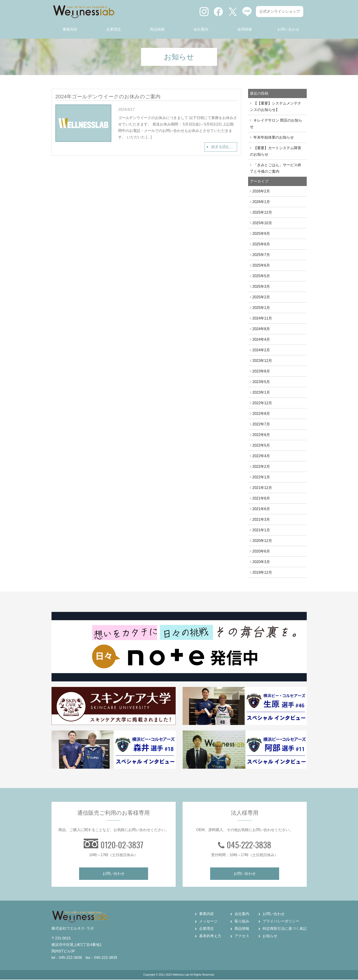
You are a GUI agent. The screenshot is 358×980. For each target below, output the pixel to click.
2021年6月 (261, 509)
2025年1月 (261, 308)
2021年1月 (261, 530)
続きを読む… (222, 147)
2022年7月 (261, 424)
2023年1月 (261, 392)
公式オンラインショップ (280, 11)
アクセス (242, 936)
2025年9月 (261, 234)
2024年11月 (262, 318)
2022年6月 (261, 435)
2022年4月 (261, 456)
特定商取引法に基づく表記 (285, 929)
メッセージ (208, 922)
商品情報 (157, 29)
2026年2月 (261, 191)
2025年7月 (261, 255)
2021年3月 (261, 519)
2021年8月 (261, 498)
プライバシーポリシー (281, 922)
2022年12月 (262, 403)
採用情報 (245, 29)
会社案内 (201, 29)
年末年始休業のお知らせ (274, 137)
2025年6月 (261, 265)
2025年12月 (262, 212)
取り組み (242, 922)
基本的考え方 (210, 936)
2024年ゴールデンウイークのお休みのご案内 (108, 97)
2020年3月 (261, 562)
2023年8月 (261, 371)
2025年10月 (262, 223)
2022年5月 (261, 445)
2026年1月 (261, 202)
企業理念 (114, 29)
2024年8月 (261, 329)
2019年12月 (262, 572)
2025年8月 (261, 244)
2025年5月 (261, 276)
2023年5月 (261, 382)
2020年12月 (262, 541)
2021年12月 (262, 488)
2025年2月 (261, 297)
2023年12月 (262, 361)
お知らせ (270, 936)
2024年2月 (261, 350)
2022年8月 (261, 414)
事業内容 (70, 29)
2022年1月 (261, 477)
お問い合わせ (288, 29)
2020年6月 (261, 551)
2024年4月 (261, 339)
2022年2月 (261, 467)
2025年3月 (261, 286)
